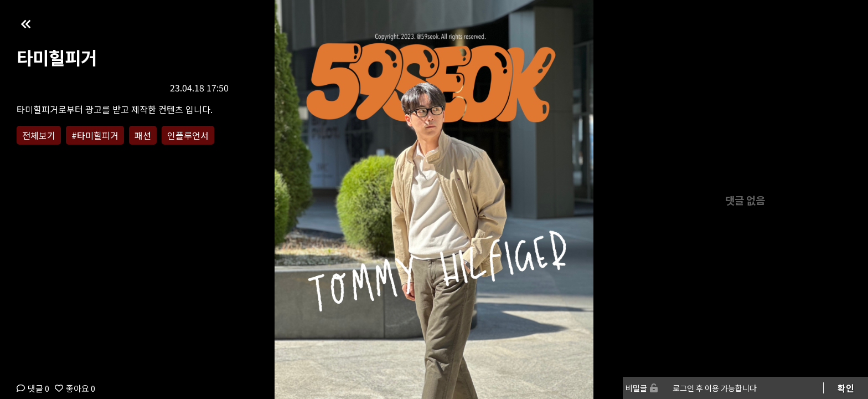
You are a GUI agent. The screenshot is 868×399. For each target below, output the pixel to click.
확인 (846, 388)
